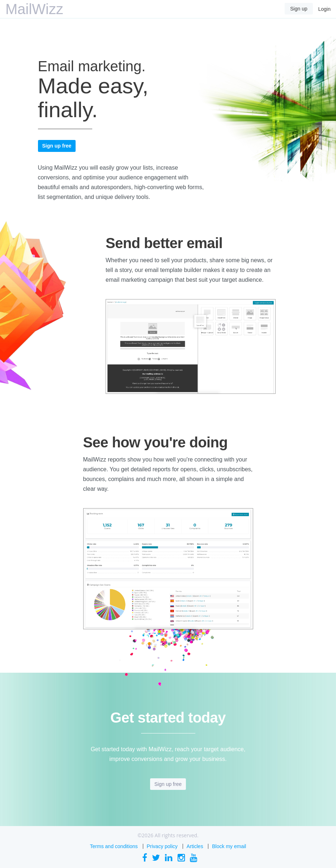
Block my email (229, 846)
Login (324, 9)
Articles (195, 846)
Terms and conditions (114, 846)
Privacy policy (162, 846)
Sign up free (57, 146)
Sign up (299, 9)
